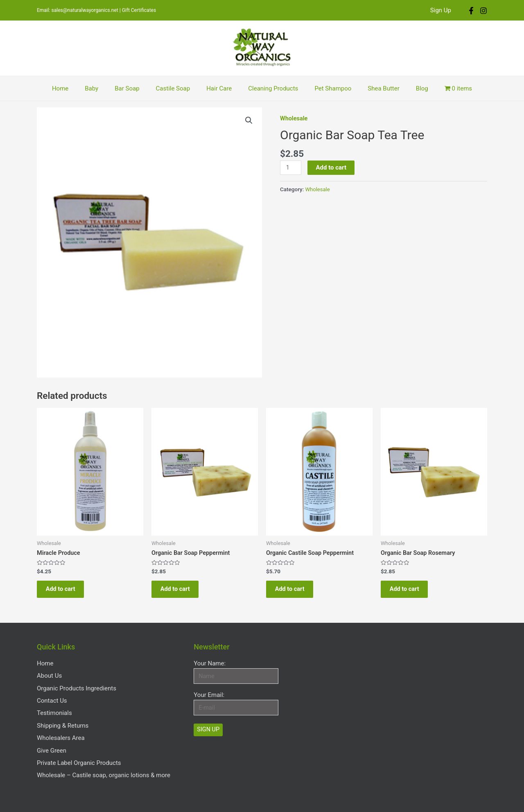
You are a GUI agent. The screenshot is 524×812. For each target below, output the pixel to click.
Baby (104, 88)
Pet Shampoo (325, 88)
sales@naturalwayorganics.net (85, 10)
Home (77, 88)
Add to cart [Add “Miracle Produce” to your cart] (64, 591)
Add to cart (332, 167)
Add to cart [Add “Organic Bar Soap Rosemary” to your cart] (408, 591)
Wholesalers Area (61, 726)
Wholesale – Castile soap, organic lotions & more (104, 756)
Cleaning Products (269, 88)
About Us (49, 677)
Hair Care (219, 88)
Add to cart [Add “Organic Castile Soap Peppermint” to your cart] (294, 591)
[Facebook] (471, 11)
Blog (406, 88)
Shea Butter (371, 88)
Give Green (52, 736)
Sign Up (443, 10)
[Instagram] (483, 11)
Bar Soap (135, 88)
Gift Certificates (139, 10)
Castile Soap (177, 88)
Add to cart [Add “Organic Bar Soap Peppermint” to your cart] (179, 591)
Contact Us (52, 697)
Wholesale (294, 118)
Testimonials (54, 707)
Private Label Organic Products (79, 746)
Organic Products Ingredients (77, 687)
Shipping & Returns (63, 717)
